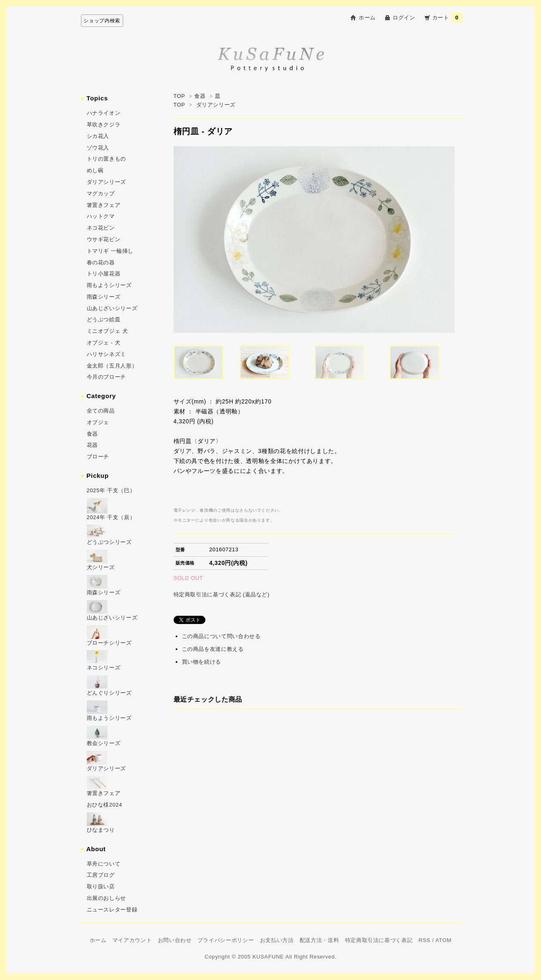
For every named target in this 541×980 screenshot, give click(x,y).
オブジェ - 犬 (104, 343)
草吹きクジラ (104, 125)
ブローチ (98, 457)
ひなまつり (101, 830)
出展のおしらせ (107, 898)
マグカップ (101, 193)
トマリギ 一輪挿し (110, 251)
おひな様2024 (105, 805)
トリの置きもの (107, 159)
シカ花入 (98, 136)
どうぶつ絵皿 (104, 319)
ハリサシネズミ (107, 354)
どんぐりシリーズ (109, 693)
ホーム (367, 18)
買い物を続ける (202, 662)
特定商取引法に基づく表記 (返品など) (222, 594)
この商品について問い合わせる (221, 636)
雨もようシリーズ (109, 285)
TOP (179, 96)
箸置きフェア (104, 205)
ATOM (443, 940)
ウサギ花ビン (104, 239)
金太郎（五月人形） (112, 366)
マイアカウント (132, 940)
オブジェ (98, 422)
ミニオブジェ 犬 (107, 331)
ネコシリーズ (104, 668)
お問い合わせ (175, 940)
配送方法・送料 (319, 940)
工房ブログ (101, 875)
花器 (92, 445)
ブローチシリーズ (109, 643)
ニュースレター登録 (112, 910)
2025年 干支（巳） (111, 490)
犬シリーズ (101, 567)
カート (448, 18)
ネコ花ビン (101, 228)
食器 (200, 96)
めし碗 (95, 170)
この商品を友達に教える (213, 649)
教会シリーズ (104, 743)
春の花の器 (101, 262)
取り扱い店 (101, 886)
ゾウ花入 (98, 148)
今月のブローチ (107, 377)
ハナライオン (104, 113)
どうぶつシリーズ (109, 542)
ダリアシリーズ (216, 105)
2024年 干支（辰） (111, 517)
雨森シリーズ (104, 297)
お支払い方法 (277, 940)
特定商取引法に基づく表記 (379, 940)
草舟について (104, 864)
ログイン (404, 18)
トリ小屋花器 (104, 274)
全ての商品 (101, 411)
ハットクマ (101, 216)
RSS (425, 940)
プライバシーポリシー (226, 940)
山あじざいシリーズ (112, 308)
